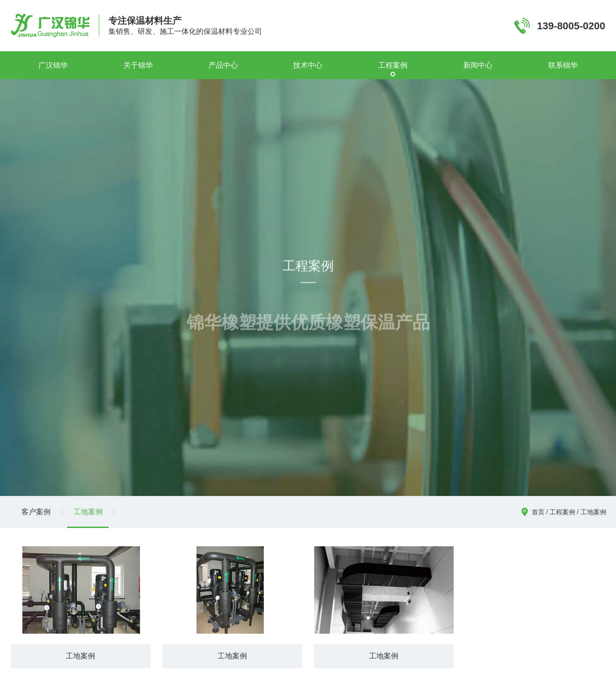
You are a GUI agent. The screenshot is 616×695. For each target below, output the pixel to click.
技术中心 (308, 65)
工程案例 (393, 65)
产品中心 (223, 65)
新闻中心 (478, 65)
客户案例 (33, 512)
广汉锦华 (53, 65)
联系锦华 (563, 65)
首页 (540, 512)
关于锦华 (138, 65)
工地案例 (86, 512)
